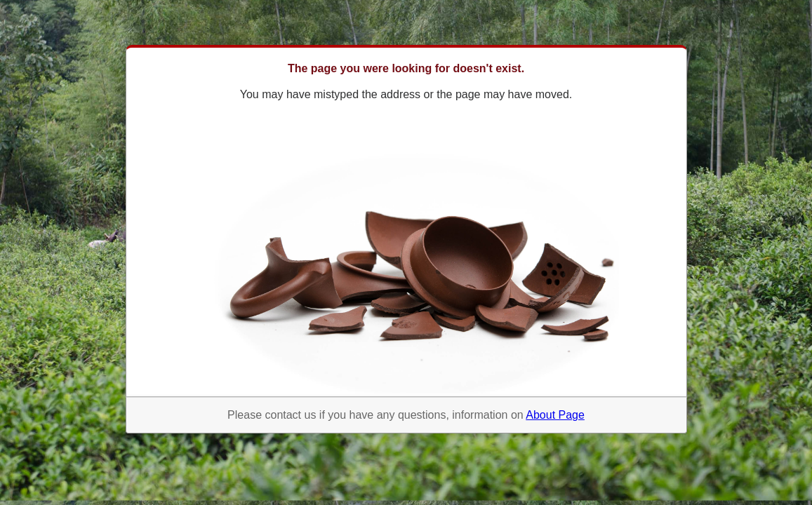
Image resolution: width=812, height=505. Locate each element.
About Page (555, 415)
